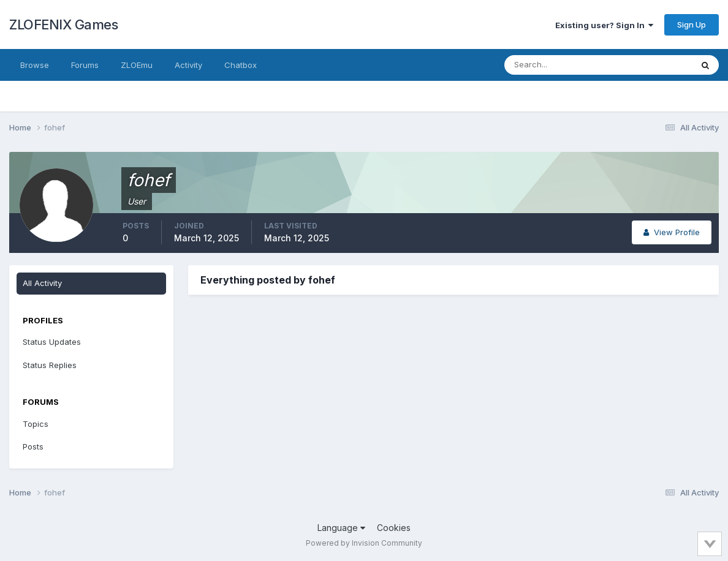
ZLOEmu (137, 65)
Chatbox (241, 65)
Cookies (394, 528)
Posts (33, 446)
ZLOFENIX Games (63, 24)
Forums (85, 65)
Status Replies (50, 365)
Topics (36, 424)
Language (341, 528)
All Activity (42, 283)
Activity (188, 65)
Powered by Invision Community (364, 543)
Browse (35, 65)
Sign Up (692, 24)
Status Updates (52, 342)
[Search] (558, 65)
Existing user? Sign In (604, 25)
